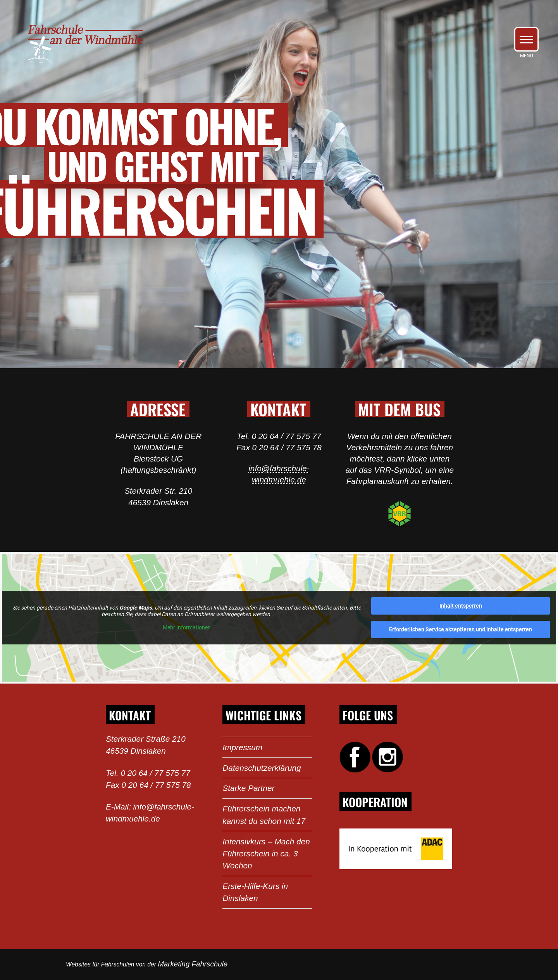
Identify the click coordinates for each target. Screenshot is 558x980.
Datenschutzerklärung (262, 768)
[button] (526, 39)
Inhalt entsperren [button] (461, 606)
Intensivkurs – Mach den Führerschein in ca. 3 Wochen (266, 853)
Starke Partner (248, 788)
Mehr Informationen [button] (187, 627)
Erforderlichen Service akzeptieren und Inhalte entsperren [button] (461, 629)
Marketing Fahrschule (193, 964)
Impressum (242, 747)
